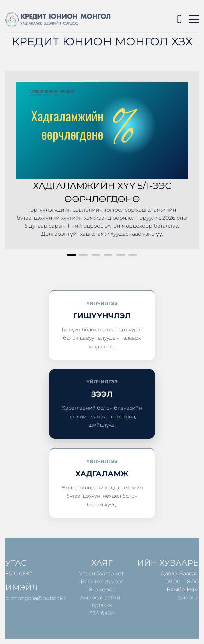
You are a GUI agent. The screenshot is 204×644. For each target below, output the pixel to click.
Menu (194, 15)
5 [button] (120, 255)
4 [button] (108, 255)
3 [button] (96, 255)
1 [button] (71, 255)
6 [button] (133, 255)
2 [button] (84, 255)
